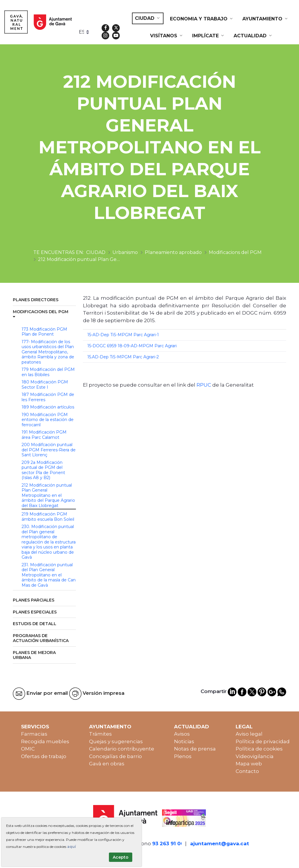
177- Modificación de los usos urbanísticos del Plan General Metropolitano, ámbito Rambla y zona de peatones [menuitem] (48, 352)
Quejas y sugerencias (116, 741)
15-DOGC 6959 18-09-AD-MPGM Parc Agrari (132, 346)
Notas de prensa (195, 749)
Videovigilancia (255, 756)
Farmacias (34, 734)
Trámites (100, 734)
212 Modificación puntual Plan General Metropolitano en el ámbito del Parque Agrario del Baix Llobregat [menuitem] (48, 495)
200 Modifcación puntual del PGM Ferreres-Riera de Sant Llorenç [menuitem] (49, 450)
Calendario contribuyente (122, 749)
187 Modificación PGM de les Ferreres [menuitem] (48, 397)
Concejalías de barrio (115, 756)
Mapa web (249, 764)
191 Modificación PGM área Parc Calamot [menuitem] (44, 435)
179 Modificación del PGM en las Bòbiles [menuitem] (48, 372)
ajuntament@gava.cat (220, 844)
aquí (72, 847)
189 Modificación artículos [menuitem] (48, 407)
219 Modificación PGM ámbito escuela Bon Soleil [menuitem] (48, 517)
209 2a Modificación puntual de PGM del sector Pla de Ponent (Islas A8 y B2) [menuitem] (43, 470)
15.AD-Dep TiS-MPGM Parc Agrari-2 (123, 357)
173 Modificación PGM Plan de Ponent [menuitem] (44, 332)
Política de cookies (259, 749)
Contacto (247, 771)
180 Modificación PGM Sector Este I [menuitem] (45, 385)
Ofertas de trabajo (44, 756)
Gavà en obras (107, 764)
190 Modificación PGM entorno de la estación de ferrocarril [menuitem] (48, 420)
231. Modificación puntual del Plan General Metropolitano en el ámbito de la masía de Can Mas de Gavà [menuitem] (49, 575)
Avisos (182, 734)
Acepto (121, 857)
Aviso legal (249, 734)
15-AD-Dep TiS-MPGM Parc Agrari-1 (123, 335)
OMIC (28, 749)
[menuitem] (148, 18)
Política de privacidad (263, 741)
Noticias (184, 741)
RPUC (204, 385)
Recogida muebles (45, 741)
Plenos (183, 756)
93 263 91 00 (168, 844)
